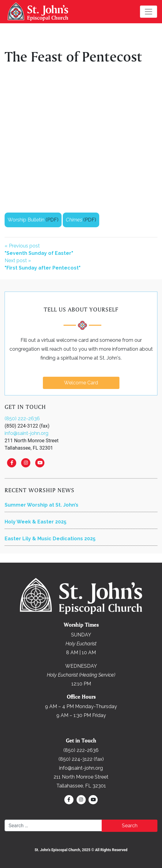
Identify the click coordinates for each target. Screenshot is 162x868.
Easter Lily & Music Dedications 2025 (50, 539)
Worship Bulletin (26, 220)
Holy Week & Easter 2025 (36, 522)
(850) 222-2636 (22, 419)
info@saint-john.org (26, 433)
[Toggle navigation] (149, 12)
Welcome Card (81, 383)
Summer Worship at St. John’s (41, 505)
